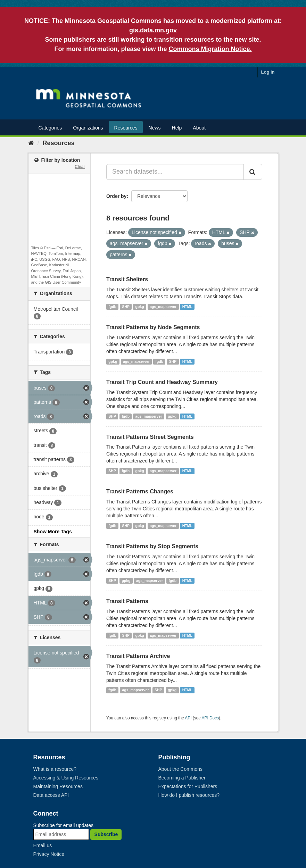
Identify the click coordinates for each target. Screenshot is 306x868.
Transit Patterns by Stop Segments (152, 546)
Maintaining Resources (58, 786)
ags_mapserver (163, 307)
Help (177, 128)
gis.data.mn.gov (153, 30)
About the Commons (181, 769)
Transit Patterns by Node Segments (153, 327)
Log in (268, 72)
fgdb (112, 307)
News (155, 128)
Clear (80, 167)
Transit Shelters (127, 279)
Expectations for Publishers (188, 786)
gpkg (140, 307)
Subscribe (106, 834)
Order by (116, 196)
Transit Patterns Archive (138, 656)
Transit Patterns (127, 601)
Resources (126, 128)
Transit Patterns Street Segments (150, 437)
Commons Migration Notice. (210, 49)
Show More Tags (53, 532)
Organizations (88, 128)
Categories (50, 128)
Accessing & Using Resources (66, 778)
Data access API (51, 795)
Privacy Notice (49, 854)
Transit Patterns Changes (140, 491)
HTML (187, 307)
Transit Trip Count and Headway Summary (162, 382)
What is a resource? (55, 769)
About (199, 128)
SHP (126, 307)
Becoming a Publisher (182, 778)
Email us (43, 845)
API (188, 718)
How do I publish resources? (189, 795)
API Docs (210, 718)
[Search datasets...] (175, 172)
